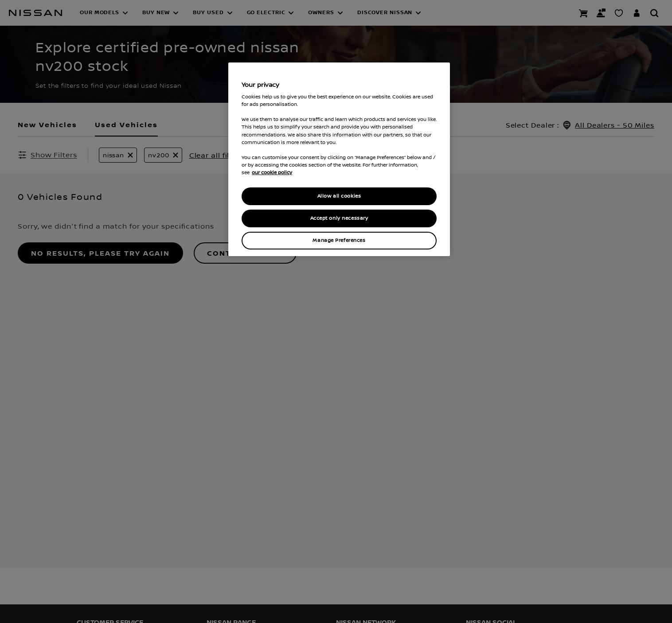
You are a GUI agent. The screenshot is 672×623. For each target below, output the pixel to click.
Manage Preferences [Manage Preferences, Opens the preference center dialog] (339, 240)
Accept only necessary (339, 218)
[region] (339, 159)
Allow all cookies (339, 196)
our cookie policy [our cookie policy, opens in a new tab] (272, 172)
